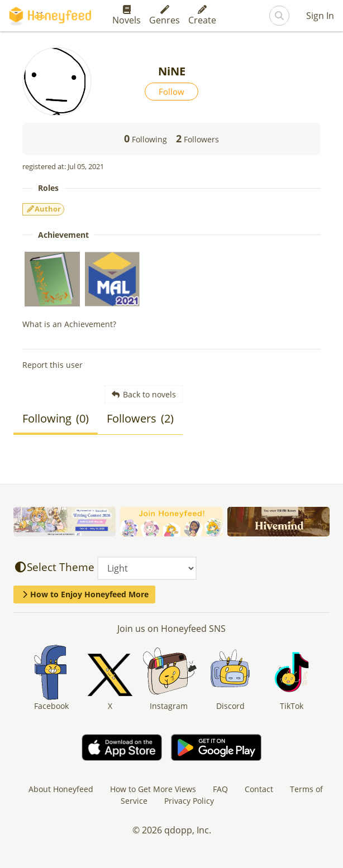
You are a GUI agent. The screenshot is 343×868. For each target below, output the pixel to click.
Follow (171, 92)
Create (202, 16)
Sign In (320, 16)
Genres (165, 16)
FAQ (220, 789)
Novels (127, 16)
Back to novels (144, 394)
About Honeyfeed (61, 789)
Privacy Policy (189, 801)
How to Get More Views (153, 789)
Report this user (53, 365)
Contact (259, 789)
